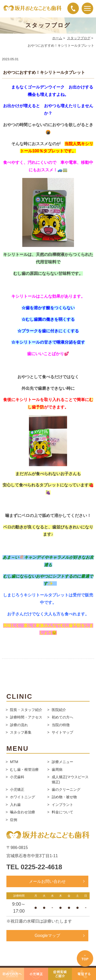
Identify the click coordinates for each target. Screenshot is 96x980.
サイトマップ (62, 732)
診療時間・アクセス (26, 717)
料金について (62, 812)
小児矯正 (17, 789)
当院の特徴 (61, 725)
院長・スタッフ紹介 (26, 710)
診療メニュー (62, 762)
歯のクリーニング (66, 789)
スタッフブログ (79, 38)
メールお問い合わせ (47, 881)
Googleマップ (47, 936)
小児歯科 (17, 777)
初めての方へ (62, 717)
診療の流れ (19, 725)
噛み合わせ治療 (23, 812)
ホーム (57, 38)
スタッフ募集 (21, 732)
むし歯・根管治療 (24, 769)
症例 (14, 820)
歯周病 (57, 769)
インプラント (62, 805)
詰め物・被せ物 (64, 797)
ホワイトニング (23, 797)
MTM (14, 762)
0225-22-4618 (41, 867)
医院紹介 (59, 710)
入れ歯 (15, 805)
